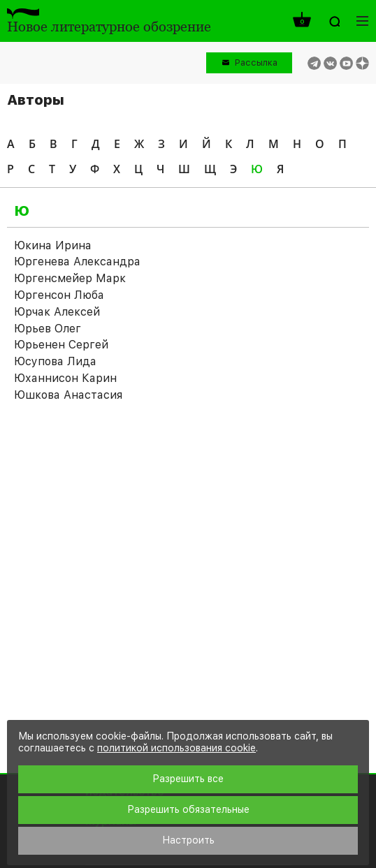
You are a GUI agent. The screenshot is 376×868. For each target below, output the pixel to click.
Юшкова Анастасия (68, 395)
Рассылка (256, 62)
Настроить (188, 840)
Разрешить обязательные (188, 809)
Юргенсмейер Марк (70, 278)
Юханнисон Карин (65, 378)
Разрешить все (188, 779)
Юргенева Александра (77, 262)
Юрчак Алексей (57, 312)
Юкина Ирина (53, 245)
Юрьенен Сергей (61, 345)
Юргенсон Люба (59, 295)
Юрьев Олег (48, 329)
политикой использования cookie (176, 748)
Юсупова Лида (55, 361)
